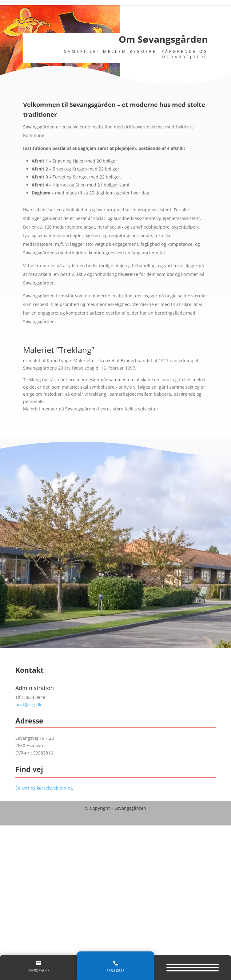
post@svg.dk (28, 705)
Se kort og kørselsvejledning (44, 788)
